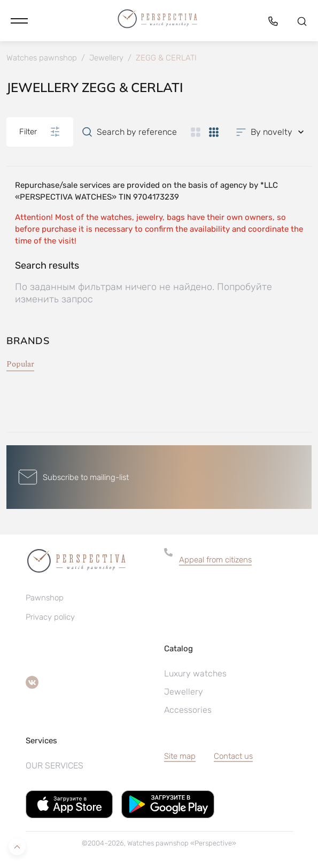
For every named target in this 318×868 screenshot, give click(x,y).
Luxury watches (195, 673)
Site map (180, 756)
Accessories (188, 710)
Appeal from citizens (215, 560)
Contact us (233, 756)
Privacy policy (50, 617)
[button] (19, 21)
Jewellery (184, 692)
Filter (40, 132)
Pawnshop (45, 598)
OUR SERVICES (55, 766)
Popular (20, 364)
